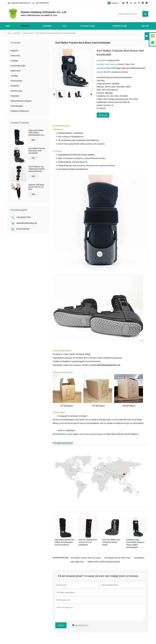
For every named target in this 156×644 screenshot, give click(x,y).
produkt (25, 26)
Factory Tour (88, 26)
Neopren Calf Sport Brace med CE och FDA (36, 187)
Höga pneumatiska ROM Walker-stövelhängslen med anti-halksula (37, 133)
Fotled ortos (15, 56)
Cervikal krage (16, 91)
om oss (145, 26)
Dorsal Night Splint (18, 66)
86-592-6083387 (23, 229)
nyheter (47, 26)
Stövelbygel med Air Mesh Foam (118, 558)
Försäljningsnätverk (63, 443)
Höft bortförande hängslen (21, 101)
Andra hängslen (17, 106)
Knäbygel (14, 61)
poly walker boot (77, 562)
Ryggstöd (14, 51)
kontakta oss (120, 26)
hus (9, 33)
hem (8, 26)
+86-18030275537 (42, 3)
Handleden (15, 86)
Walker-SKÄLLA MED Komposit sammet (104, 562)
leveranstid (102, 68)
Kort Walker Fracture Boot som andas (86, 558)
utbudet (100, 72)
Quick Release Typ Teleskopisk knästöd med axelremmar (37, 169)
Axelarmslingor (17, 81)
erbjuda (61, 625)
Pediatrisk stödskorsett (20, 111)
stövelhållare (139, 558)
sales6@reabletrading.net (21, 3)
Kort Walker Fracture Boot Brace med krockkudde (37, 151)
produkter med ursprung (107, 64)
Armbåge (14, 76)
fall (65, 26)
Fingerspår (15, 96)
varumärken (102, 60)
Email (103, 115)
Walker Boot (28, 33)
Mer (33, 140)
